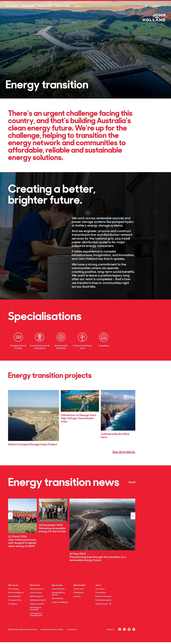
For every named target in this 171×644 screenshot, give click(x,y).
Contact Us (72, 629)
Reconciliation (57, 598)
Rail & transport (36, 596)
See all (132, 482)
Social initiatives (58, 589)
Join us (78, 6)
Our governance (15, 600)
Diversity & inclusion (104, 596)
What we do (28, 6)
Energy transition (37, 604)
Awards (77, 596)
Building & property (38, 600)
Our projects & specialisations (36, 614)
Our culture (100, 589)
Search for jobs (103, 604)
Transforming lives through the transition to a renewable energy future (98, 559)
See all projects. (124, 452)
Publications (79, 593)
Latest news (79, 589)
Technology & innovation (35, 609)
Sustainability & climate (58, 594)
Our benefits (101, 593)
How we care (45, 6)
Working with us (37, 589)
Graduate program (103, 600)
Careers (156, 6)
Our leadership (14, 596)
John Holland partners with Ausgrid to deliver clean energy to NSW (22, 543)
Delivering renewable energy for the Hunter (52, 530)
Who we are (12, 6)
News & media (63, 6)
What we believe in (16, 593)
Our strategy (14, 589)
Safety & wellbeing (60, 602)
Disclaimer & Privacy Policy (52, 629)
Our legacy (13, 604)
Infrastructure (36, 593)
